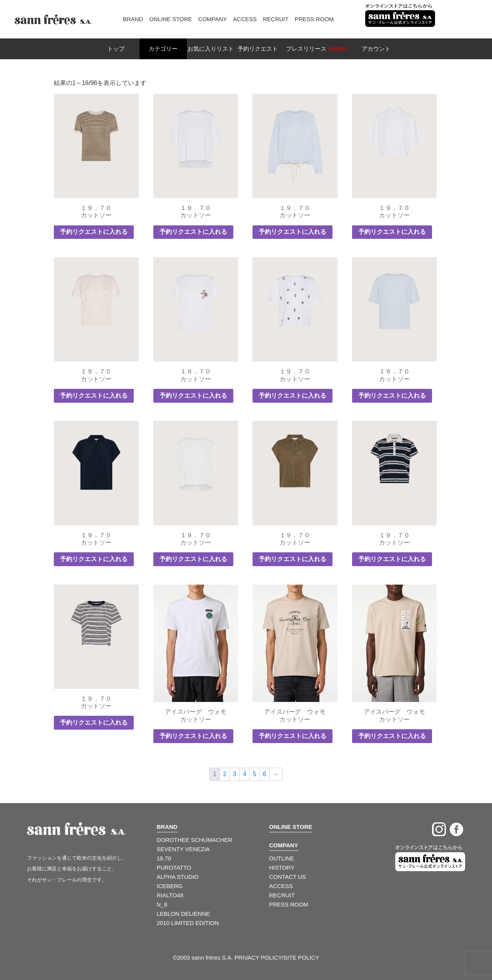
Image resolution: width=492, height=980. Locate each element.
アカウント (376, 49)
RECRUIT (282, 895)
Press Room (314, 19)
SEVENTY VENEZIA (183, 849)
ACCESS (281, 886)
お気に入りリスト (211, 49)
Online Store (170, 19)
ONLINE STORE (291, 827)
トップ (116, 49)
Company (213, 19)
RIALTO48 (170, 895)
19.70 (164, 858)
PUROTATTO (174, 867)
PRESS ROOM (289, 904)
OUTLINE (282, 858)
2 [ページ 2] (225, 774)
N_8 (162, 904)
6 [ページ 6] (265, 774)
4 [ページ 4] (245, 774)
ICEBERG (170, 886)
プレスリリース (317, 49)
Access (245, 19)
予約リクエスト (258, 49)
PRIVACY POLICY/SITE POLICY (277, 957)
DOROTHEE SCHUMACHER (195, 840)
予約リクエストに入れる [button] (94, 232)
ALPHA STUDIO (178, 877)
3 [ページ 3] (235, 774)
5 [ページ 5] (255, 774)
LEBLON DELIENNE (183, 914)
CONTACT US (288, 877)
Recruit (276, 19)
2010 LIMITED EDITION (188, 923)
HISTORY (282, 867)
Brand (133, 19)
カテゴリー (163, 49)
